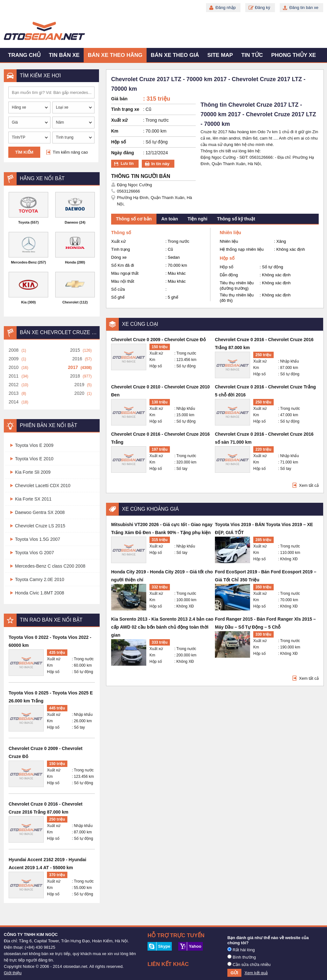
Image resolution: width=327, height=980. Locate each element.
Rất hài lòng (241, 950)
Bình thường (242, 957)
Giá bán (119, 99)
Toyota (24, 222)
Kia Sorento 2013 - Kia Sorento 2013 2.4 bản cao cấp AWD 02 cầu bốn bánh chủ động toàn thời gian (162, 627)
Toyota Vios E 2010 (34, 459)
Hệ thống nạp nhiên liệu (242, 249)
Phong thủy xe (293, 55)
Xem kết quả (256, 973)
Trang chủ (24, 55)
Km (50, 665)
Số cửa (118, 289)
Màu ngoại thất (125, 273)
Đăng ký (262, 8)
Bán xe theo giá (175, 55)
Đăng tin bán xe (304, 8)
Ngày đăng (123, 153)
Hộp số (53, 672)
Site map (220, 55)
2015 (75, 350)
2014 (14, 402)
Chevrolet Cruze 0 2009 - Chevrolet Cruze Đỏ (158, 340)
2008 (14, 350)
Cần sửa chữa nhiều (249, 964)
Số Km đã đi (123, 265)
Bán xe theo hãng (115, 55)
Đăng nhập (226, 8)
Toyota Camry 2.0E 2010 (40, 579)
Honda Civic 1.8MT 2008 (40, 593)
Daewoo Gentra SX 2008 (40, 512)
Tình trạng (121, 249)
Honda (70, 262)
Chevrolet (70, 302)
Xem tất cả (309, 485)
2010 (14, 367)
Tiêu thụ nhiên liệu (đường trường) (237, 286)
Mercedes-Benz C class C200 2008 (50, 566)
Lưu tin (127, 164)
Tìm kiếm (24, 152)
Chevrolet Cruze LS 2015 (40, 526)
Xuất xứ (54, 659)
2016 (77, 359)
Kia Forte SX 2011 (33, 499)
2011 (14, 376)
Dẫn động (229, 275)
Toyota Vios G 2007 (34, 553)
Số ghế (118, 297)
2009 (14, 359)
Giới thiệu (13, 973)
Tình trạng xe (125, 109)
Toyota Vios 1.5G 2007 (38, 539)
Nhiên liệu (229, 241)
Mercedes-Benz (24, 262)
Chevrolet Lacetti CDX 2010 (43, 486)
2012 (14, 385)
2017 (73, 367)
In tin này (160, 164)
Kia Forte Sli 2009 (33, 472)
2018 (75, 376)
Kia (24, 302)
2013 (14, 393)
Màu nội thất (123, 281)
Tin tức (252, 55)
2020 (79, 393)
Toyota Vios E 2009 (34, 445)
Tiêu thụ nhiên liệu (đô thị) (237, 298)
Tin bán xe (64, 55)
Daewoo (72, 222)
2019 (79, 385)
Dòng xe (119, 257)
